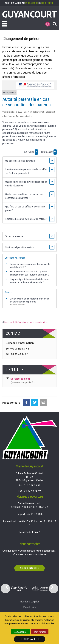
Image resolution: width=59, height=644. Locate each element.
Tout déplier (49, 152)
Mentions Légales (29, 602)
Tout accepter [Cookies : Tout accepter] (20, 632)
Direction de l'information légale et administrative (26, 322)
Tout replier (30, 152)
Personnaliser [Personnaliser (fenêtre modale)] (30, 639)
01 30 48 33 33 (31, 3)
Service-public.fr (20, 381)
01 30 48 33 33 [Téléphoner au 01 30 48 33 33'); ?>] (32, 486)
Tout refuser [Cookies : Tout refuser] (40, 632)
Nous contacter (29, 568)
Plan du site (29, 607)
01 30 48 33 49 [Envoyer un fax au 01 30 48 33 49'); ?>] (32, 491)
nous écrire (47, 3)
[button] (29, 161)
